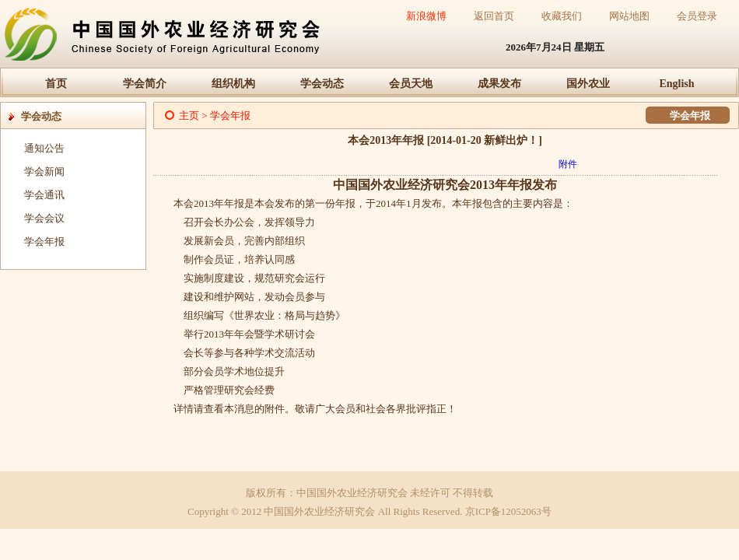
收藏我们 (562, 16)
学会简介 (145, 84)
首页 (56, 84)
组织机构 (233, 84)
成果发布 (499, 84)
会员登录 (697, 16)
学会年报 (44, 241)
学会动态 (322, 84)
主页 (189, 115)
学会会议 (44, 218)
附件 (568, 164)
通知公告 (44, 148)
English (676, 84)
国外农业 (588, 84)
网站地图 (629, 16)
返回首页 (494, 16)
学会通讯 (44, 195)
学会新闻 (44, 171)
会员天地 (411, 84)
